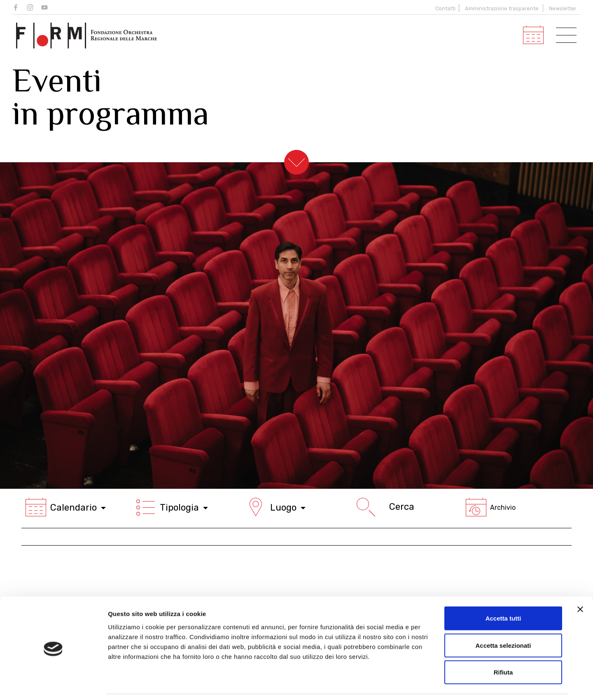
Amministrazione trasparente (502, 8)
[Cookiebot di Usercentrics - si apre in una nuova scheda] (53, 684)
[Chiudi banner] (580, 583)
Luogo (275, 507)
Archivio (491, 507)
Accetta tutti (503, 592)
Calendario (66, 507)
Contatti (445, 8)
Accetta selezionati (503, 619)
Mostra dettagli (433, 684)
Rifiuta (503, 646)
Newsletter (563, 8)
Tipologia (172, 507)
